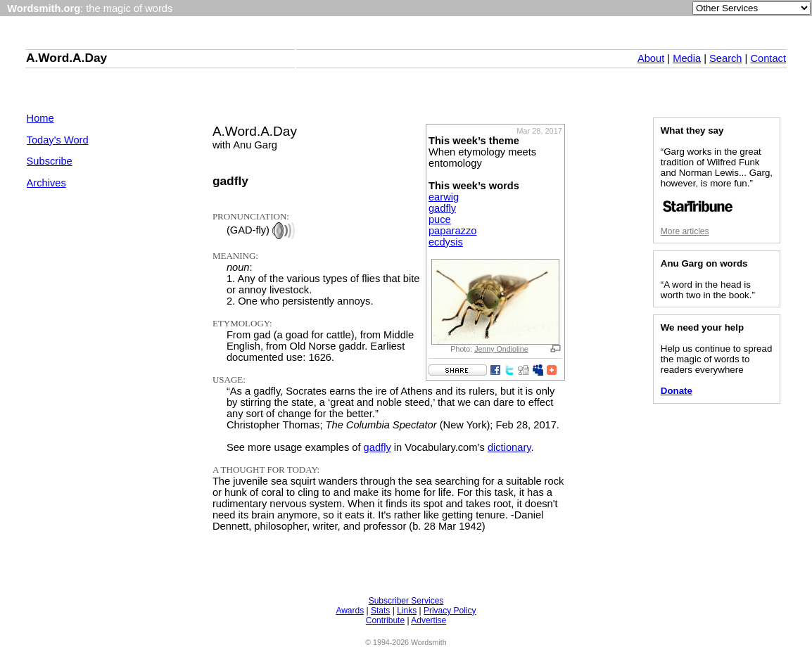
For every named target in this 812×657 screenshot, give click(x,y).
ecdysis (446, 242)
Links (407, 611)
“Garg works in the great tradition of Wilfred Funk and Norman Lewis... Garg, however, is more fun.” (717, 180)
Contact (768, 58)
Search (725, 58)
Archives (46, 183)
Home (40, 118)
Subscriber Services (406, 601)
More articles (685, 231)
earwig (444, 197)
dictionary (509, 447)
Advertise (429, 620)
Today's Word (58, 140)
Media (687, 58)
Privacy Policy (450, 611)
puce (440, 219)
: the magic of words (90, 8)
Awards (350, 611)
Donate (677, 391)
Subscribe (50, 161)
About (651, 58)
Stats (380, 611)
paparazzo (452, 231)
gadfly (442, 208)
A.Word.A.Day (66, 58)
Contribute (385, 620)
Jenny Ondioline (501, 349)
